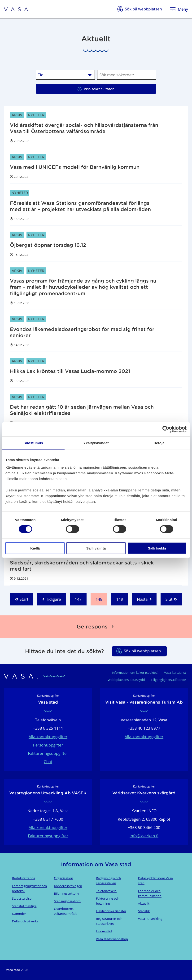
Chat (48, 762)
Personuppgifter (48, 745)
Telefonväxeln (106, 891)
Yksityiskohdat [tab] (96, 443)
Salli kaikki (157, 548)
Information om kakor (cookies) (135, 673)
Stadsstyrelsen (23, 898)
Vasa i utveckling (150, 919)
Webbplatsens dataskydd (126, 680)
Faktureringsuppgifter (48, 753)
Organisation (63, 878)
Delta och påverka (25, 921)
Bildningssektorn (66, 893)
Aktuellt (144, 903)
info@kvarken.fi (144, 836)
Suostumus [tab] (33, 443)
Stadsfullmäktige (24, 906)
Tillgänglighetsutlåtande (168, 680)
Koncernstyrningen (68, 886)
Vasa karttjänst (175, 673)
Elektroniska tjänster (111, 911)
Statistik (144, 911)
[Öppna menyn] (179, 9)
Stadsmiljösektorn (67, 901)
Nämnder (19, 914)
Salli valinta (96, 548)
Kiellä (35, 548)
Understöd (104, 931)
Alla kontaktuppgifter (48, 737)
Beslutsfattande (24, 878)
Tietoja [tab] (159, 443)
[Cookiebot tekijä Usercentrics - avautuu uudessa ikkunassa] (166, 429)
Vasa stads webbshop (112, 939)
